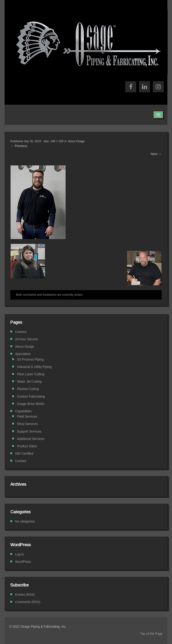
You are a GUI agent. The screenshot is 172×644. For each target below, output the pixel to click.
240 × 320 (57, 141)
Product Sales (27, 446)
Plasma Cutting (28, 389)
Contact (21, 461)
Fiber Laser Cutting (31, 374)
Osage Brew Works (31, 404)
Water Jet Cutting (29, 381)
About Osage (76, 141)
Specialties (23, 354)
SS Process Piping (30, 359)
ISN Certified (24, 453)
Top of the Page (151, 634)
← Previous (19, 146)
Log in (19, 554)
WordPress (23, 562)
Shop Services (27, 424)
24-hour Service (26, 339)
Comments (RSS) (28, 602)
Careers (21, 332)
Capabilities (23, 411)
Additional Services (31, 439)
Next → (156, 154)
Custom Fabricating (31, 396)
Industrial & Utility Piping (34, 367)
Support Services (29, 431)
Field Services (27, 416)
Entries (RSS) (25, 595)
